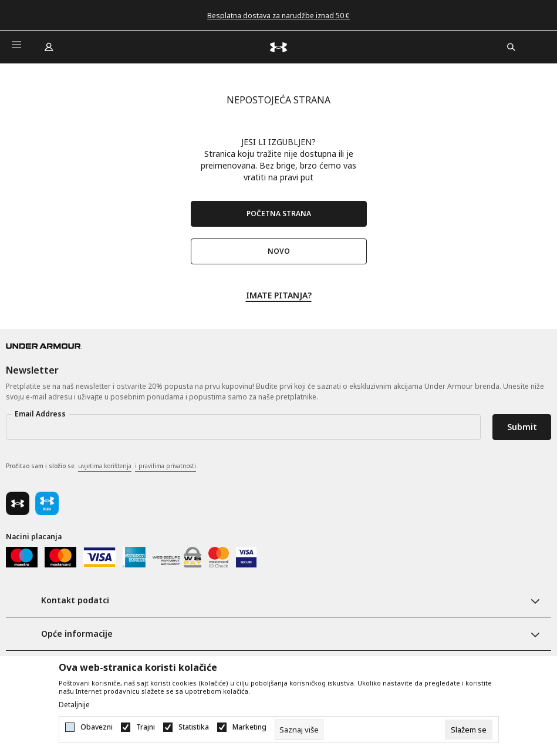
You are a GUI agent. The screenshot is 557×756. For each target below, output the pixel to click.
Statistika (194, 727)
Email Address (40, 414)
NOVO (279, 251)
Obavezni (97, 727)
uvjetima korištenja (105, 466)
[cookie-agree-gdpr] (469, 730)
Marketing (249, 727)
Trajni (146, 727)
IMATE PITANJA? (279, 295)
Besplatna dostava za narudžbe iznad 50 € (278, 16)
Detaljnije (74, 705)
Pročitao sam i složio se (101, 466)
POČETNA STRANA (279, 214)
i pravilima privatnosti (166, 466)
